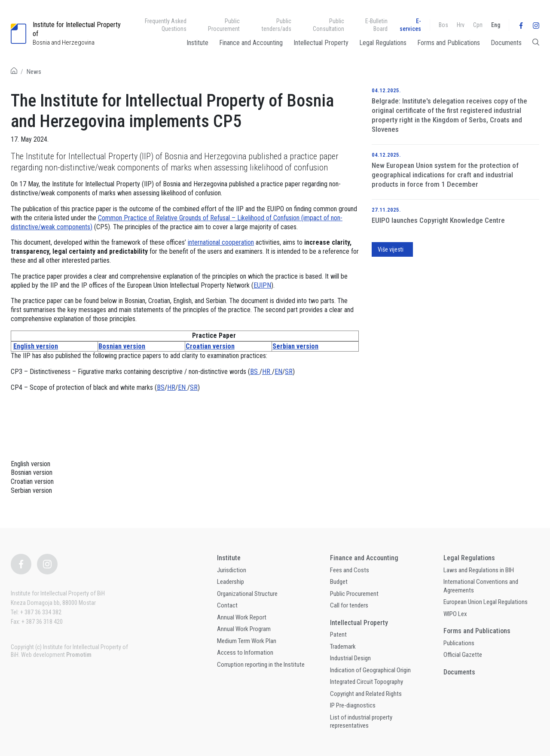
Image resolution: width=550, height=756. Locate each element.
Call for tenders (349, 605)
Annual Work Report (242, 617)
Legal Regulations (383, 43)
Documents (506, 43)
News (34, 72)
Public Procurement (224, 25)
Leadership (231, 582)
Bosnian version (122, 346)
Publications (459, 643)
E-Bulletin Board (376, 25)
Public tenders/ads (277, 25)
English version (36, 346)
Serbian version (295, 346)
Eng (496, 25)
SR (289, 372)
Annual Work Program (244, 629)
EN (278, 372)
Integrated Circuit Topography (367, 682)
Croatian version (210, 346)
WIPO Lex (455, 614)
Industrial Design (350, 658)
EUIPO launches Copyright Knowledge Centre (438, 220)
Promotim (79, 655)
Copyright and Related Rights (366, 694)
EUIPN (262, 285)
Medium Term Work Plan (247, 641)
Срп (478, 25)
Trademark (343, 647)
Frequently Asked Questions (166, 25)
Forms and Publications (449, 43)
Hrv (461, 25)
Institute (197, 43)
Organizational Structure (247, 594)
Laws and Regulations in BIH (479, 570)
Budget (339, 582)
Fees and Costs (350, 570)
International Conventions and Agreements (481, 586)
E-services (410, 25)
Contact (227, 605)
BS (255, 372)
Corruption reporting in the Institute (261, 665)
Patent (338, 635)
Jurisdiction (232, 570)
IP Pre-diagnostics (353, 705)
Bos (443, 25)
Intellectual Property (321, 43)
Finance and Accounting (251, 43)
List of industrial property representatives (361, 722)
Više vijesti (391, 249)
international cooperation (221, 242)
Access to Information (245, 653)
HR (267, 372)
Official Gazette (463, 655)
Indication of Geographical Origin (370, 670)
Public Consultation (328, 25)
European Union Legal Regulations (486, 602)
